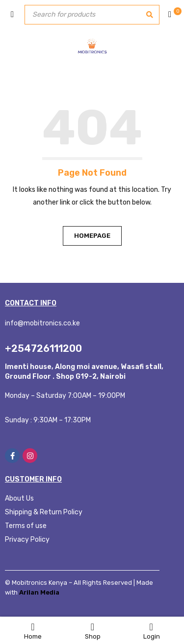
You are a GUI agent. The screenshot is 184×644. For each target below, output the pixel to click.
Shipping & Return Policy (44, 512)
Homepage (92, 236)
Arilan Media (39, 592)
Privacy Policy (27, 540)
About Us (19, 498)
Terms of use (26, 526)
